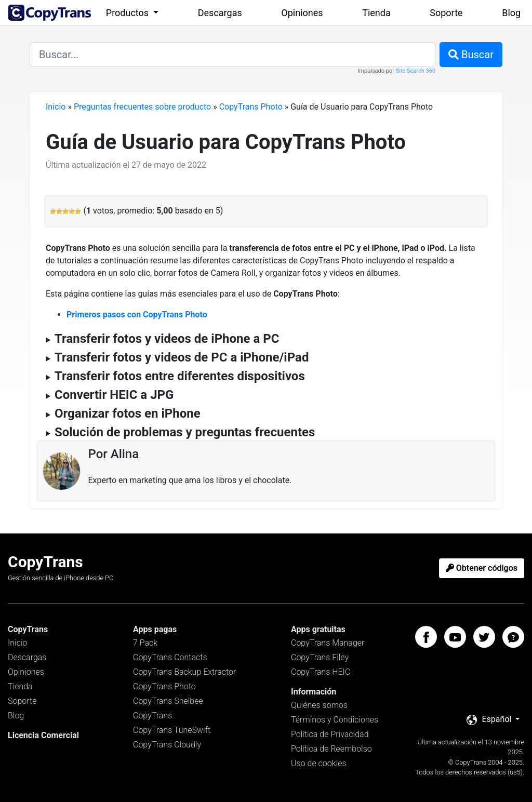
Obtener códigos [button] (482, 568)
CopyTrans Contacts (170, 657)
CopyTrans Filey (320, 657)
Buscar (471, 55)
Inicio (56, 107)
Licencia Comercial (43, 735)
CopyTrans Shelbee (168, 701)
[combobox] (232, 55)
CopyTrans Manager (328, 643)
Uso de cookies (319, 763)
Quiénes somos (319, 705)
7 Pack (145, 643)
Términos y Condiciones (335, 720)
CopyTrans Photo (251, 107)
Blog (511, 13)
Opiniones (302, 13)
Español (490, 720)
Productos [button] (129, 13)
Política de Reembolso (331, 749)
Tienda (376, 13)
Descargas (220, 13)
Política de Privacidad (330, 734)
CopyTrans (152, 716)
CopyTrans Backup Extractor (184, 672)
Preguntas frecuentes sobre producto (142, 107)
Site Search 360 (416, 71)
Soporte (446, 13)
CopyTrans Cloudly (167, 745)
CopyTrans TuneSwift (172, 730)
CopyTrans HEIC (321, 672)
